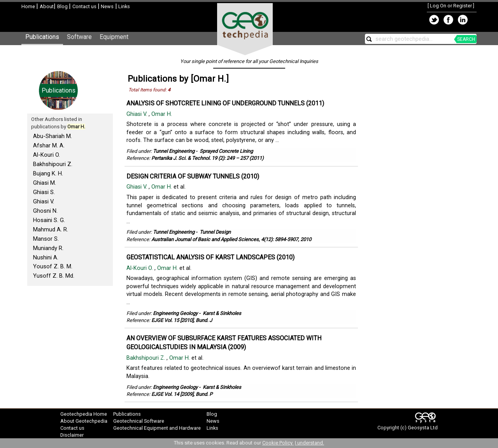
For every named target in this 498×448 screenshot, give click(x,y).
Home (29, 6)
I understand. (309, 443)
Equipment (114, 37)
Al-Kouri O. (46, 155)
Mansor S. (46, 239)
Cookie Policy (278, 443)
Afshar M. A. (49, 145)
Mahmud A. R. (51, 229)
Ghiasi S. (44, 192)
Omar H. (162, 114)
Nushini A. (46, 257)
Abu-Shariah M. (53, 136)
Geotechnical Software (139, 421)
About (47, 6)
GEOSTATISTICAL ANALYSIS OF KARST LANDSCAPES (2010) (210, 257)
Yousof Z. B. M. (53, 266)
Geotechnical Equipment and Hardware (157, 428)
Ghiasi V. (44, 201)
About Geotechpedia (84, 421)
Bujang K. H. (48, 173)
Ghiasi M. (45, 183)
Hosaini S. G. (49, 220)
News (107, 6)
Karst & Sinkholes (222, 313)
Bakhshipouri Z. (53, 164)
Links (124, 6)
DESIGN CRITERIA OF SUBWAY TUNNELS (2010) (193, 176)
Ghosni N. (45, 211)
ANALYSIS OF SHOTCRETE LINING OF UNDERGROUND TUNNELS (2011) (225, 103)
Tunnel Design (215, 232)
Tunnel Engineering (174, 151)
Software (79, 37)
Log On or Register (451, 6)
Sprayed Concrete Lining (226, 151)
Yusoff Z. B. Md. (54, 276)
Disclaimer (72, 435)
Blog (63, 6)
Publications (42, 37)
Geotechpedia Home (84, 414)
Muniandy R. (48, 248)
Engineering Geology (175, 313)
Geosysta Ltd (423, 428)
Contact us (85, 6)
